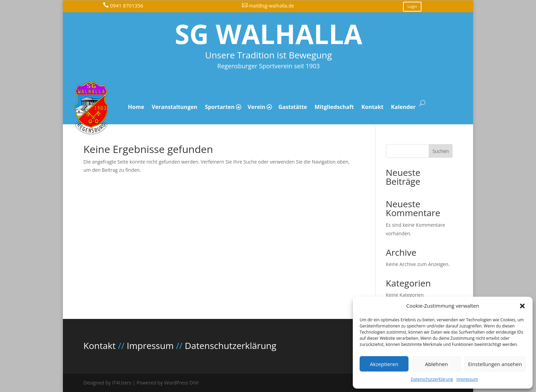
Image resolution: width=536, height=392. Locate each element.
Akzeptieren (384, 364)
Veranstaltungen (175, 107)
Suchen (441, 151)
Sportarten (220, 107)
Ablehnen (436, 364)
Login (412, 6)
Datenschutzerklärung (432, 379)
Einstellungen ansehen (495, 364)
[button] (522, 306)
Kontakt (372, 107)
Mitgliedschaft (334, 107)
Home (136, 107)
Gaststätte (293, 107)
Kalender (403, 107)
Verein (256, 107)
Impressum (467, 379)
